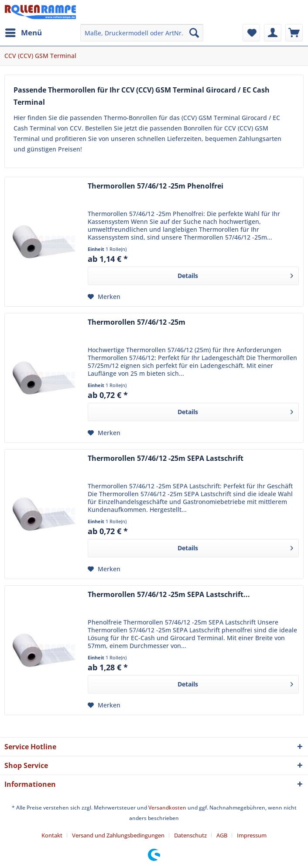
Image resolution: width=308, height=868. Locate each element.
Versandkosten (167, 808)
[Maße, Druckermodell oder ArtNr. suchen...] (142, 33)
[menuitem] (23, 33)
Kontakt (52, 835)
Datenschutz (190, 835)
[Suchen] (194, 33)
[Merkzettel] (251, 33)
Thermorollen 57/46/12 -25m (137, 322)
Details (235, 274)
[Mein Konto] (273, 33)
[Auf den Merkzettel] (104, 297)
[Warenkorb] (294, 33)
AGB (222, 835)
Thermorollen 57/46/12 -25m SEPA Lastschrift (166, 458)
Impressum (252, 835)
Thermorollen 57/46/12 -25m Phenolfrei (156, 186)
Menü (24, 32)
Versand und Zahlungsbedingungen (118, 835)
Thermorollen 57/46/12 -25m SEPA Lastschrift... (169, 595)
